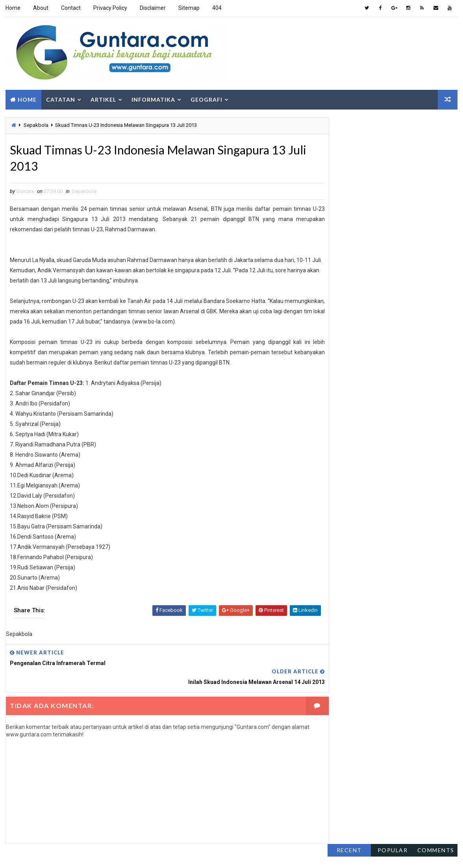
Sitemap (189, 8)
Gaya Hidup (381, 384)
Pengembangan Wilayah (409, 440)
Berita (418, 371)
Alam (338, 371)
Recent (350, 122)
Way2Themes (54, 854)
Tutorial (342, 495)
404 (217, 8)
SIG (387, 467)
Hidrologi (386, 398)
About (40, 8)
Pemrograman (398, 426)
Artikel (103, 98)
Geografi (206, 98)
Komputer (426, 412)
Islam (383, 412)
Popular (393, 122)
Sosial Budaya (349, 481)
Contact (70, 8)
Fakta (338, 384)
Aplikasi (377, 371)
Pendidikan (345, 440)
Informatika (153, 98)
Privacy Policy (110, 8)
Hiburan (341, 398)
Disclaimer (152, 8)
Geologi (427, 384)
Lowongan (344, 426)
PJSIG (406, 453)
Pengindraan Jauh (354, 453)
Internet (342, 412)
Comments (436, 122)
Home (13, 8)
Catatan (60, 98)
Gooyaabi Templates (138, 854)
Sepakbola (36, 124)
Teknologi (401, 481)
